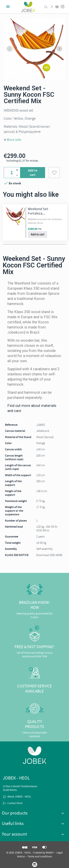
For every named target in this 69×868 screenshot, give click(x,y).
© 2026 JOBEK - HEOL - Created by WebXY (30, 853)
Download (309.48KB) (49, 555)
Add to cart (33, 173)
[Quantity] (12, 173)
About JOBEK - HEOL (19, 797)
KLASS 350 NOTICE (17, 555)
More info (14, 140)
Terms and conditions (40, 856)
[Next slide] (59, 49)
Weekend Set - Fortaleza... (39, 211)
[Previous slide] (10, 49)
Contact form (15, 803)
